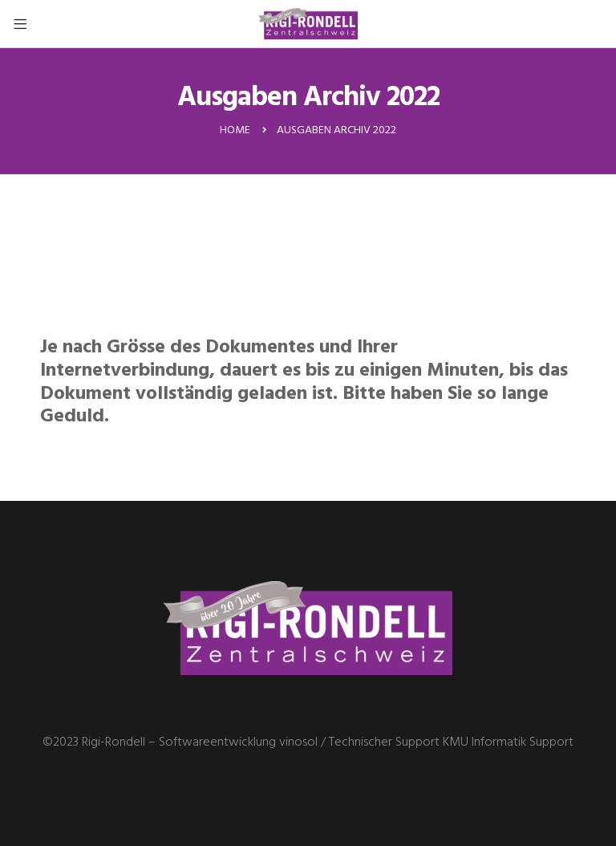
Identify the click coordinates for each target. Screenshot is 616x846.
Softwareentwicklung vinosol (238, 742)
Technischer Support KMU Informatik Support (451, 742)
